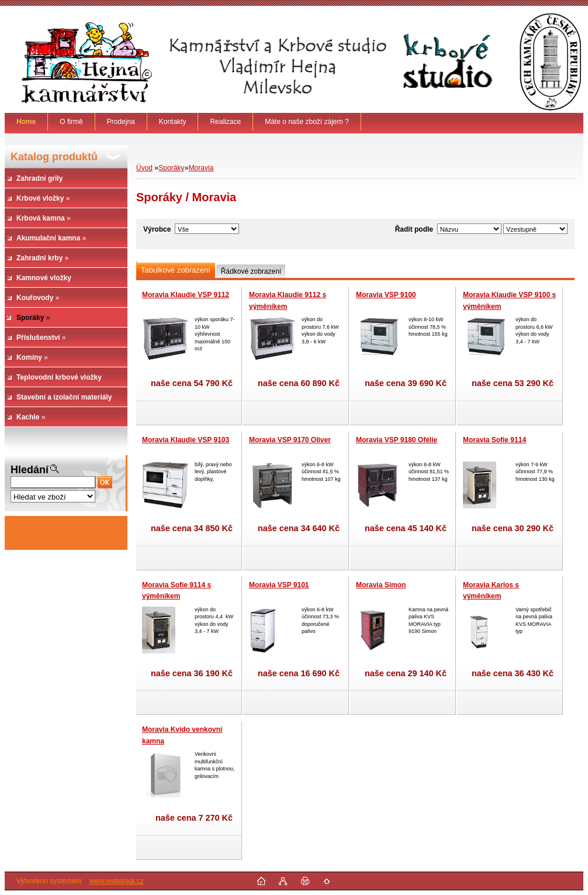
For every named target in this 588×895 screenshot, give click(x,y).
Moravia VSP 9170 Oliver (290, 440)
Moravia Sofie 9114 (494, 440)
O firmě (71, 122)
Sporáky (171, 168)
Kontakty (173, 122)
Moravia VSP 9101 (279, 585)
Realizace (225, 122)
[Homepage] (26, 122)
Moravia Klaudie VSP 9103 (186, 440)
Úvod (144, 168)
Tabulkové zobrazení (176, 270)
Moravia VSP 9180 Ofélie (397, 440)
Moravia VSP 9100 (386, 295)
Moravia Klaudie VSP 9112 (186, 295)
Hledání (30, 470)
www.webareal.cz (117, 881)
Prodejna (121, 122)
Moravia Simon (381, 585)
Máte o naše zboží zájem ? (307, 122)
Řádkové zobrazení (251, 271)
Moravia (201, 168)
